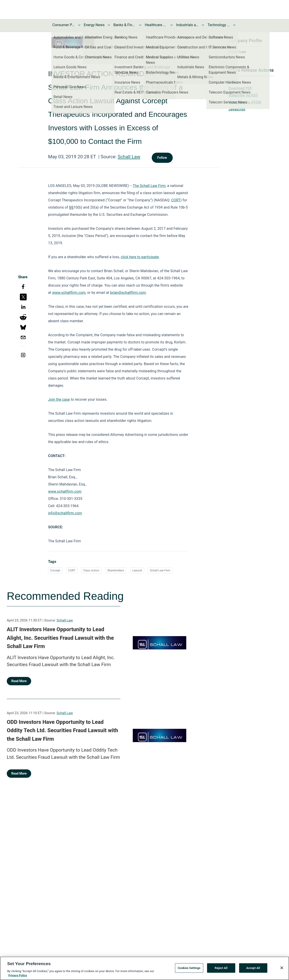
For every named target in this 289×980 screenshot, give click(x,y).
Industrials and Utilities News (187, 25)
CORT (72, 570)
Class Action (91, 570)
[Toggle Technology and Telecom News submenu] (234, 25)
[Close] (282, 970)
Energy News (94, 25)
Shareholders (116, 570)
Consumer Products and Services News (64, 25)
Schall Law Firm (160, 570)
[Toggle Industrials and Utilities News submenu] (203, 25)
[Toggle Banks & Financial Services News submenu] (140, 25)
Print (232, 81)
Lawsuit (137, 570)
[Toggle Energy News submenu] (109, 25)
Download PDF (240, 88)
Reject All (221, 970)
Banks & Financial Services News (125, 25)
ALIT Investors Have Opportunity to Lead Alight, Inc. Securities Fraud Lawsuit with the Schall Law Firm (60, 638)
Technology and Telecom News (219, 25)
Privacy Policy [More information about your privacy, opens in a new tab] (18, 978)
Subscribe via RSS (243, 95)
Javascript (237, 109)
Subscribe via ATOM (245, 102)
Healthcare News (156, 25)
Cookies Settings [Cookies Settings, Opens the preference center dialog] (189, 970)
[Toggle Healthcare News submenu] (172, 25)
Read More (19, 681)
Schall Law (129, 157)
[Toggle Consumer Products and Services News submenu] (79, 25)
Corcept (55, 570)
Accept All (253, 970)
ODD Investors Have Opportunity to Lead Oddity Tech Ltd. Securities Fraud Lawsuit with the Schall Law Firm (62, 730)
